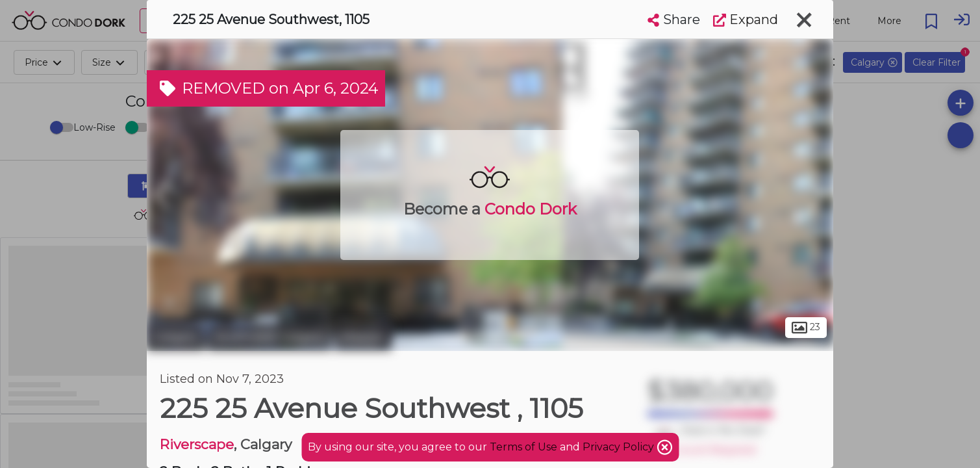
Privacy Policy (620, 447)
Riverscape (197, 444)
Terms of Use (523, 447)
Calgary (176, 337)
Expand (746, 19)
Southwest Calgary (270, 337)
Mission (363, 337)
